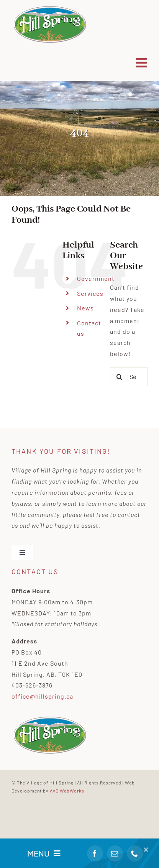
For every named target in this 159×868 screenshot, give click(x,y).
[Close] (146, 850)
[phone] (135, 853)
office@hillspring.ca (42, 696)
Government (96, 278)
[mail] (115, 853)
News (85, 308)
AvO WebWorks (67, 791)
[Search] (120, 377)
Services (90, 293)
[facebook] (95, 853)
